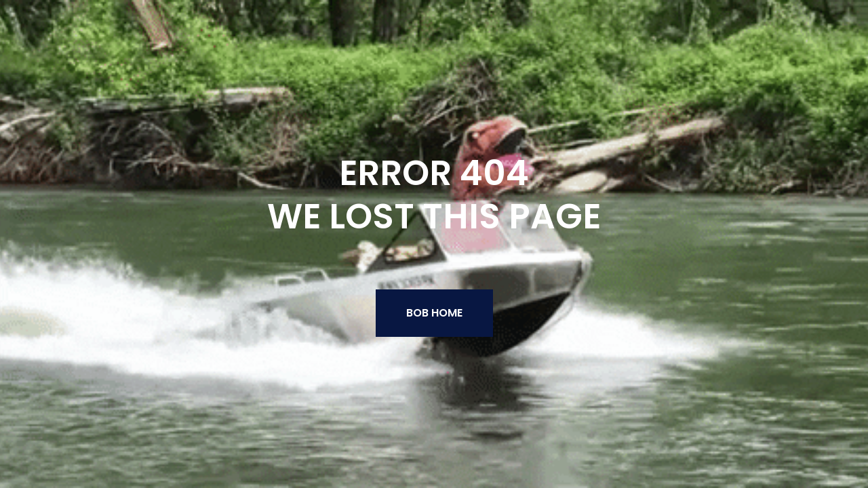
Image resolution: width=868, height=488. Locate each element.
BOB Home (434, 313)
